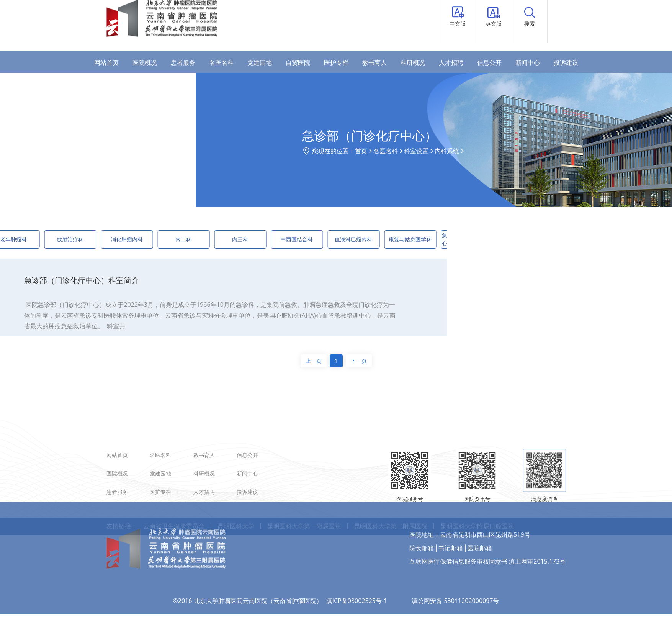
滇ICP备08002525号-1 (357, 580)
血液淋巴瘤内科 (326, 239)
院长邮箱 (422, 527)
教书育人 (374, 62)
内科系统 (492, 151)
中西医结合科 (270, 239)
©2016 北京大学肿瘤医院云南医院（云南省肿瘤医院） (248, 580)
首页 (406, 151)
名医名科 (221, 62)
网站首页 (106, 62)
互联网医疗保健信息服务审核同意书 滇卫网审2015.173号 (487, 540)
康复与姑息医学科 (383, 239)
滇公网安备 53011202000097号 (455, 580)
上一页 (314, 361)
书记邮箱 (451, 527)
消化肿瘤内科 (100, 239)
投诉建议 (566, 62)
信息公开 (489, 62)
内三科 (213, 239)
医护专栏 (336, 62)
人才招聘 (451, 62)
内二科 (156, 239)
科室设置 (461, 151)
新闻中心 (528, 62)
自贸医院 (298, 62)
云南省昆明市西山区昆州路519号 (485, 513)
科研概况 (413, 62)
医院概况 (145, 62)
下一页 (359, 361)
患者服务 (183, 62)
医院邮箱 (480, 527)
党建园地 (260, 62)
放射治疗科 (43, 239)
